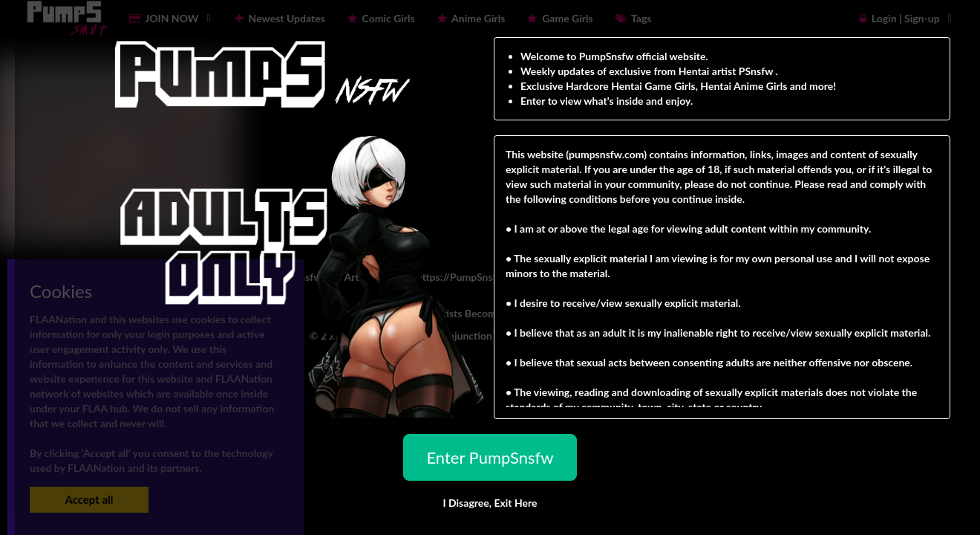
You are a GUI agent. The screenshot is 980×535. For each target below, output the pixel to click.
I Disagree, (490, 503)
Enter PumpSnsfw (490, 457)
